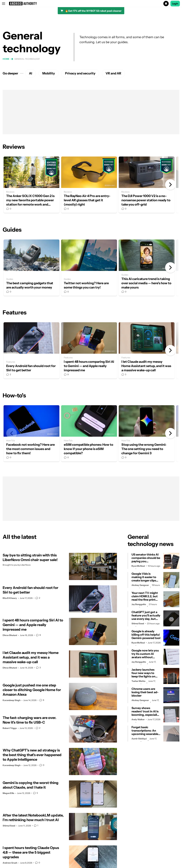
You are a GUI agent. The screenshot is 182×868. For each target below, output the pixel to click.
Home (6, 59)
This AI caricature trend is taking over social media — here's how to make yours (147, 268)
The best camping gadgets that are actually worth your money (31, 268)
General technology (27, 59)
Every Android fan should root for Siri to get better (31, 350)
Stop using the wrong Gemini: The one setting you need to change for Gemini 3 (147, 433)
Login (175, 4)
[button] (91, 4)
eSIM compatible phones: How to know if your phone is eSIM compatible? (89, 433)
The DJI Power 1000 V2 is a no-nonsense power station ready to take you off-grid (147, 185)
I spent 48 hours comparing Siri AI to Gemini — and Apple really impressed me (89, 350)
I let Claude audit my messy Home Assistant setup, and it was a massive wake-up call (147, 350)
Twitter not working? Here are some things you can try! (89, 268)
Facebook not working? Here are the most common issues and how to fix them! (31, 433)
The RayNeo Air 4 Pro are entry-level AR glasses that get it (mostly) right (89, 185)
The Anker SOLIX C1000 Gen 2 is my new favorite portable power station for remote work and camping (31, 185)
